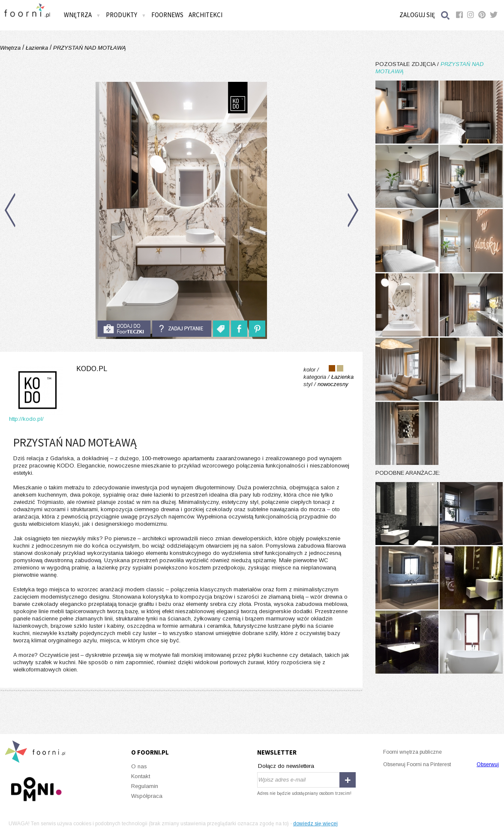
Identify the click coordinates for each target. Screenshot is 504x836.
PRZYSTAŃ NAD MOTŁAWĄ (89, 48)
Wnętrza (82, 15)
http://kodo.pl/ (26, 419)
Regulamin (145, 786)
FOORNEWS (167, 15)
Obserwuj (488, 764)
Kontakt (141, 776)
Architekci (205, 15)
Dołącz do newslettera (286, 766)
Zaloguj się (417, 15)
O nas (139, 766)
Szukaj (446, 15)
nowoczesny (333, 384)
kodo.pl (92, 369)
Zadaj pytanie (182, 329)
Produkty (126, 15)
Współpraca (147, 796)
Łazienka (37, 48)
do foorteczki (124, 329)
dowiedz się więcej (315, 824)
